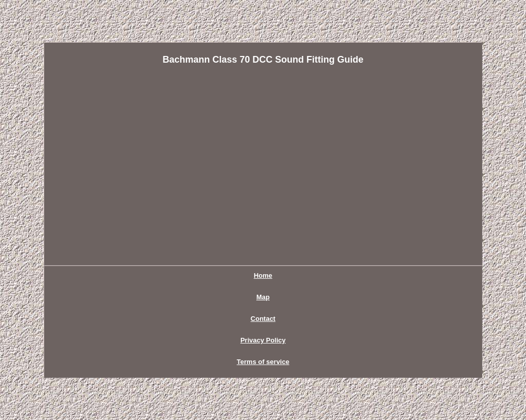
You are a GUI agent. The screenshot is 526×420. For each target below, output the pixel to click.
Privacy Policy (263, 340)
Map (263, 297)
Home (263, 275)
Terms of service (263, 362)
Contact (263, 319)
